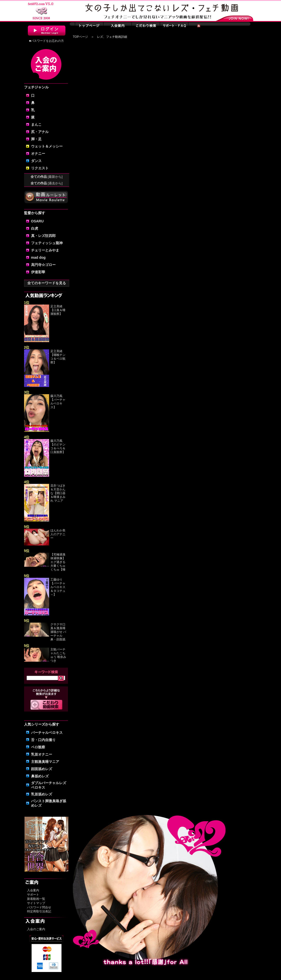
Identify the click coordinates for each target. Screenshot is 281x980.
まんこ (36, 124)
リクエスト (40, 168)
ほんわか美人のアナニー (58, 534)
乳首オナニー (42, 754)
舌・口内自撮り (43, 740)
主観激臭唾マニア (45, 762)
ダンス (36, 161)
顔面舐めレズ (42, 769)
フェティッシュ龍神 (47, 243)
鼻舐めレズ (40, 776)
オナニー (38, 154)
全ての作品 (47, 177)
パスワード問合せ (39, 907)
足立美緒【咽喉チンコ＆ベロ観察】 (58, 357)
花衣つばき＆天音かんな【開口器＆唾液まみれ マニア (58, 493)
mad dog (38, 257)
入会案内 (33, 890)
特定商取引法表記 (39, 911)
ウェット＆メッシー (47, 146)
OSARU (37, 221)
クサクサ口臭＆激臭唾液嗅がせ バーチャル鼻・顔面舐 (58, 632)
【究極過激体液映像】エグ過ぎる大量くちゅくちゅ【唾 (58, 562)
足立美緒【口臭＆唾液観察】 (58, 310)
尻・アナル (40, 132)
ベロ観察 (38, 747)
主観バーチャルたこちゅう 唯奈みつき (58, 655)
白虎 (35, 228)
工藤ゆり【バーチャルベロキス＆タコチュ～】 (58, 587)
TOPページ (80, 37)
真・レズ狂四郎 (43, 236)
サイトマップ (36, 903)
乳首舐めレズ (42, 794)
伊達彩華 (38, 272)
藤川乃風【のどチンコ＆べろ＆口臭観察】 (58, 446)
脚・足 (36, 139)
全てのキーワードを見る (47, 283)
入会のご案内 (36, 929)
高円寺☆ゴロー (43, 265)
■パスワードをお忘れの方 (46, 41)
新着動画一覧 (36, 899)
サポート (33, 895)
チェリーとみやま (45, 250)
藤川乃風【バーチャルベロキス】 (58, 402)
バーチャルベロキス (47, 733)
